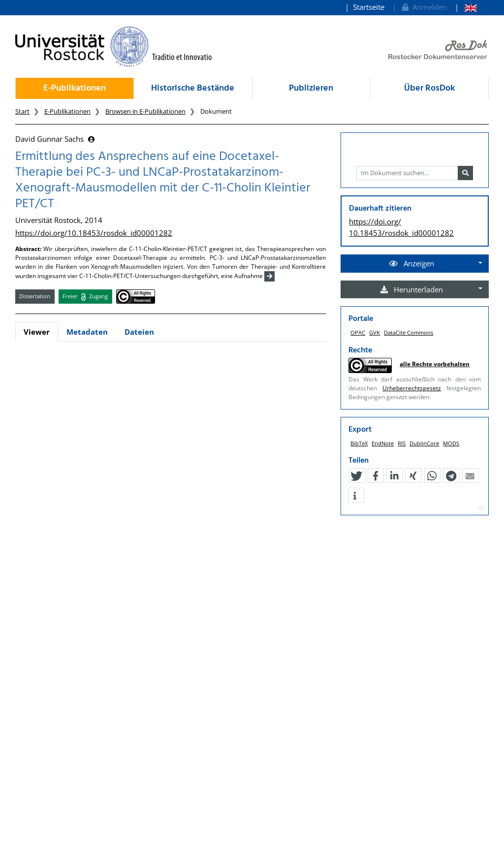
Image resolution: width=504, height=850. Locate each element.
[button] (356, 476)
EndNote (383, 443)
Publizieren (311, 88)
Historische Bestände (193, 88)
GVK (375, 332)
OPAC (358, 332)
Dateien (139, 332)
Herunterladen (412, 289)
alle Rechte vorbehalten (435, 364)
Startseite (369, 7)
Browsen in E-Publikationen (145, 111)
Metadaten (87, 332)
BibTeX (359, 443)
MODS (451, 443)
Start (22, 111)
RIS (402, 443)
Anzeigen (412, 263)
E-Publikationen (75, 88)
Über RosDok (429, 88)
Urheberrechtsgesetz (412, 388)
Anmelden (424, 7)
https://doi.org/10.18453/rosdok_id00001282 (94, 233)
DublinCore (424, 443)
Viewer (37, 332)
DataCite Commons (409, 332)
